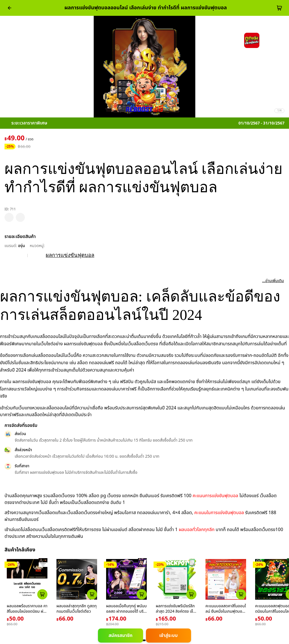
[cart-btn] (279, 8)
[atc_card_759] (92, 594)
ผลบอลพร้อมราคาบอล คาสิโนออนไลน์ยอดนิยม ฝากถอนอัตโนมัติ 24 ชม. (27, 612)
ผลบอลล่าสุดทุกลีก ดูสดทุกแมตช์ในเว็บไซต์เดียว (77, 609)
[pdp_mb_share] (20, 217)
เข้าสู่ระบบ (168, 636)
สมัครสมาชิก (120, 636)
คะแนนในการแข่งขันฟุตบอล (219, 513)
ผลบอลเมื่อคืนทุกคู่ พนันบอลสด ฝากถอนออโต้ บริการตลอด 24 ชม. (126, 612)
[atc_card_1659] (191, 594)
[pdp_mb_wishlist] (9, 217)
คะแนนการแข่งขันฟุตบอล (215, 496)
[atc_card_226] (42, 594)
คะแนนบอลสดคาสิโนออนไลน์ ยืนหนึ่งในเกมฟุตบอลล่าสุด (226, 612)
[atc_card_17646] (241, 594)
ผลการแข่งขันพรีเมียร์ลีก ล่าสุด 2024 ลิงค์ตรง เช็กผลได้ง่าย (176, 612)
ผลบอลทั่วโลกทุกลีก (197, 530)
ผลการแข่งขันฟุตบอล (70, 255)
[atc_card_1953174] (142, 594)
